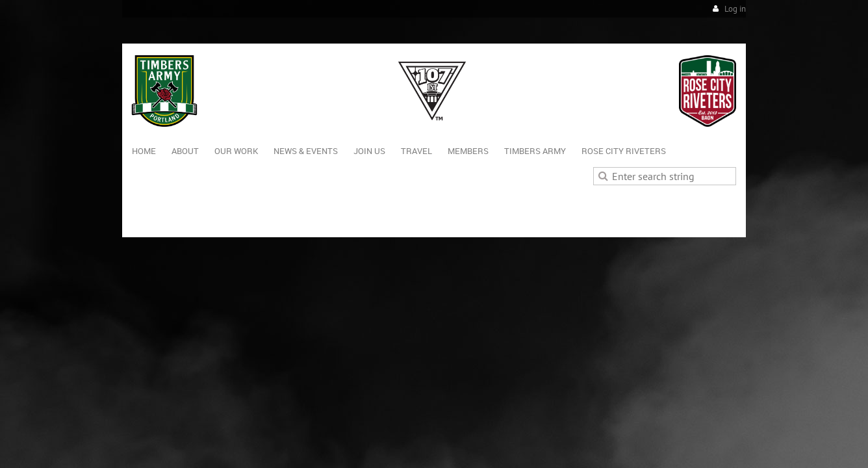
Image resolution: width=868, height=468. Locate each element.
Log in (735, 9)
